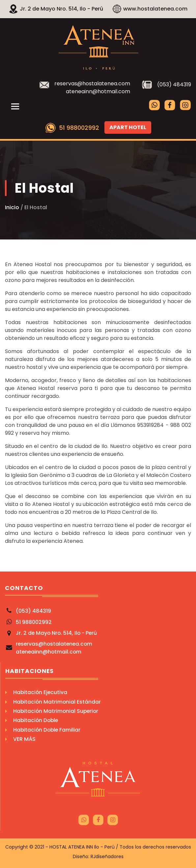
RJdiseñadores (107, 856)
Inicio (12, 207)
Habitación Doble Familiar (47, 730)
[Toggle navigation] (15, 106)
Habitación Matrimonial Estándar (57, 702)
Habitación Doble (36, 720)
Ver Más (24, 739)
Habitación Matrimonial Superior (56, 711)
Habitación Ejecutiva (40, 692)
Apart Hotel (128, 127)
